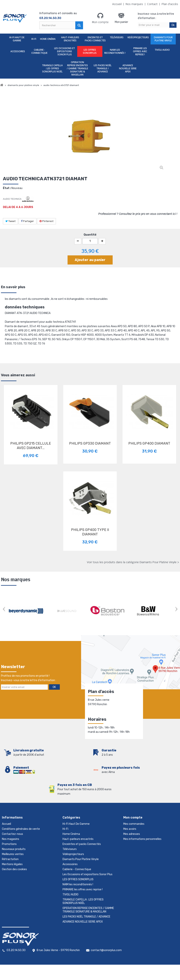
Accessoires (18, 51)
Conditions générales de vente (21, 829)
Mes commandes (134, 824)
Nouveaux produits (14, 849)
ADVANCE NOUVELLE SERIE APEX (128, 68)
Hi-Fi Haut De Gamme (17, 39)
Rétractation (10, 859)
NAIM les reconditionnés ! (115, 51)
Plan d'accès (170, 4)
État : (7, 188)
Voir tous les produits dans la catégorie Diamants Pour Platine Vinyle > (133, 562)
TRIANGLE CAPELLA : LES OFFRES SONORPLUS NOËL (52, 68)
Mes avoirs (130, 829)
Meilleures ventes (13, 854)
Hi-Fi (34, 39)
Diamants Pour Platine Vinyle (163, 39)
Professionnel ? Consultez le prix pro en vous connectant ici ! (138, 214)
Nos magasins (11, 839)
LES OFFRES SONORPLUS (90, 51)
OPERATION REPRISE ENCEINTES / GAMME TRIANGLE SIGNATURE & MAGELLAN (77, 68)
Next (176, 609)
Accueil (117, 4)
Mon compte (100, 18)
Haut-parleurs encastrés (70, 39)
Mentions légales (12, 864)
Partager (27, 221)
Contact (152, 4)
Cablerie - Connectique (39, 51)
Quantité (90, 235)
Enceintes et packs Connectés (95, 39)
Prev (4, 609)
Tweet (10, 221)
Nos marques (134, 4)
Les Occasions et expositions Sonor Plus (65, 51)
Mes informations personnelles (142, 839)
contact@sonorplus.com (106, 950)
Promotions (9, 844)
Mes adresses (132, 834)
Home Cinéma (48, 39)
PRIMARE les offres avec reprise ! (140, 51)
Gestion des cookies (14, 869)
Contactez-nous (12, 834)
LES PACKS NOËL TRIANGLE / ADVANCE (103, 68)
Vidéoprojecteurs (138, 37)
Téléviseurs (117, 37)
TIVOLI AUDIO (162, 50)
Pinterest (46, 221)
